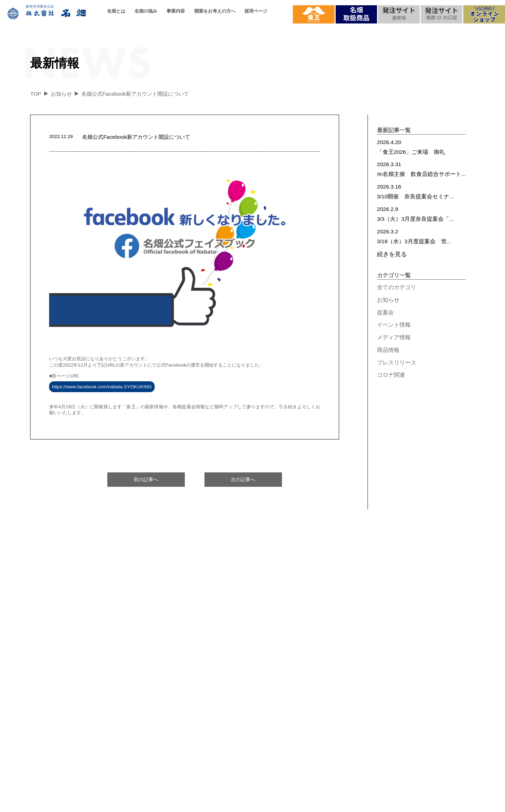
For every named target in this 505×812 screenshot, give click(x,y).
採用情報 (361, 638)
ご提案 (236, 691)
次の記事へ (243, 479)
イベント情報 (394, 325)
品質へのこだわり (159, 675)
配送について (153, 691)
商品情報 (388, 350)
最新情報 (434, 691)
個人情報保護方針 (284, 804)
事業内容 (176, 11)
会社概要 (54, 675)
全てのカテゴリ (397, 287)
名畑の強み (146, 11)
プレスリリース (397, 363)
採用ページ (256, 11)
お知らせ (388, 300)
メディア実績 (439, 675)
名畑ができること (159, 721)
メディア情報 (394, 337)
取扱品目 (147, 660)
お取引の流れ (244, 706)
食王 (428, 706)
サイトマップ (312, 804)
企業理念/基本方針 (66, 660)
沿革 (49, 691)
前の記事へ (146, 479)
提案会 (385, 312)
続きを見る (392, 254)
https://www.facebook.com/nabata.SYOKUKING (102, 387)
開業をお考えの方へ (215, 11)
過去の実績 (57, 721)
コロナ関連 (391, 375)
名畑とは (116, 11)
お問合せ (434, 660)
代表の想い (57, 706)
